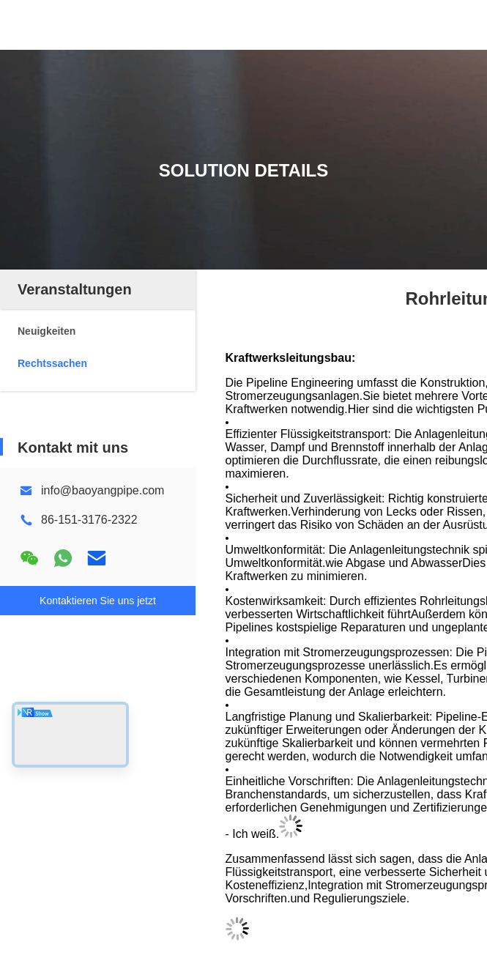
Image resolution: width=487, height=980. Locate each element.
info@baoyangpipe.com (103, 490)
